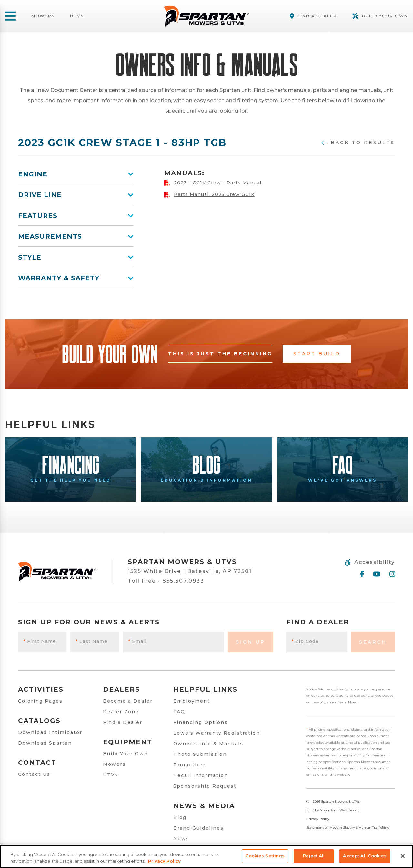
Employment (192, 701)
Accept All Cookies (365, 856)
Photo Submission (200, 754)
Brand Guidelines (198, 828)
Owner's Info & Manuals (208, 744)
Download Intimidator (50, 732)
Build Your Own (126, 754)
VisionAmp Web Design (340, 810)
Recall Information (201, 775)
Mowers (43, 16)
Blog (180, 817)
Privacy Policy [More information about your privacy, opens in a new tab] (164, 861)
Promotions (190, 765)
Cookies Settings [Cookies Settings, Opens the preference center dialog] (265, 856)
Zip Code (305, 641)
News (181, 839)
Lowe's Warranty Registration (217, 733)
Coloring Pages (40, 701)
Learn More (347, 702)
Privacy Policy (318, 819)
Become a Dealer (128, 701)
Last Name (91, 641)
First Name (40, 641)
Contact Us (34, 774)
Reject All (314, 856)
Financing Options (201, 722)
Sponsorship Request (205, 786)
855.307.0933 (183, 581)
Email (137, 641)
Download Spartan (45, 743)
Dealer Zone (121, 712)
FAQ (179, 712)
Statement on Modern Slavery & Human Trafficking (348, 828)
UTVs (77, 16)
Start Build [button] (317, 354)
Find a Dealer (123, 722)
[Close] (403, 856)
